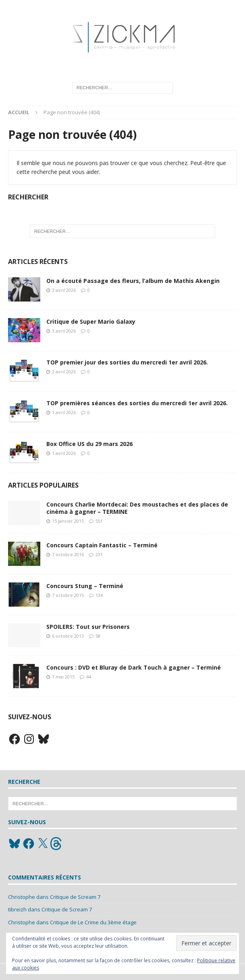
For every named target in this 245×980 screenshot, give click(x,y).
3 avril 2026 (64, 290)
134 (99, 595)
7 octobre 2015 (68, 595)
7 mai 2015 (63, 677)
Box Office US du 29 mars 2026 (89, 444)
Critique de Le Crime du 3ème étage (93, 922)
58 (98, 636)
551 (99, 521)
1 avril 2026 (64, 412)
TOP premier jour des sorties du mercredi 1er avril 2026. (127, 362)
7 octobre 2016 (68, 554)
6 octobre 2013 (68, 636)
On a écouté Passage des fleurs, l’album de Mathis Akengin (133, 281)
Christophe (22, 897)
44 (89, 677)
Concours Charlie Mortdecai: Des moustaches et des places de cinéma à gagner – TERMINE (137, 508)
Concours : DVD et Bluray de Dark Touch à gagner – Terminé (134, 667)
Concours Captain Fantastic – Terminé (102, 545)
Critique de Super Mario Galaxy (91, 321)
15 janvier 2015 (68, 521)
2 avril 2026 (64, 372)
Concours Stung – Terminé (85, 586)
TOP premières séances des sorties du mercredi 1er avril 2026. (137, 403)
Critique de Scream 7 (75, 897)
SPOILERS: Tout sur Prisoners (88, 627)
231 (99, 554)
